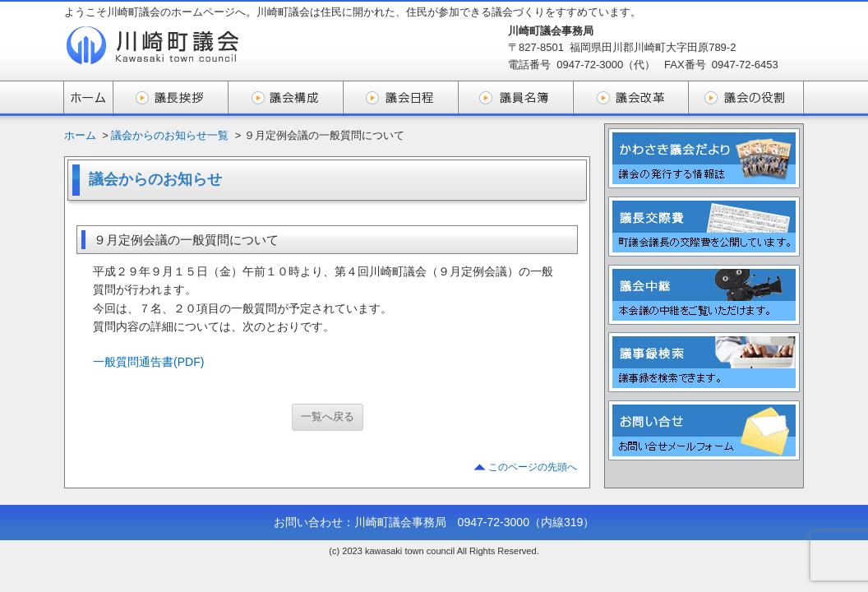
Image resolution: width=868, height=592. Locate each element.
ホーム (80, 135)
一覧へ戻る (328, 416)
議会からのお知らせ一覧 (170, 135)
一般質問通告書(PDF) (148, 362)
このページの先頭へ (533, 467)
